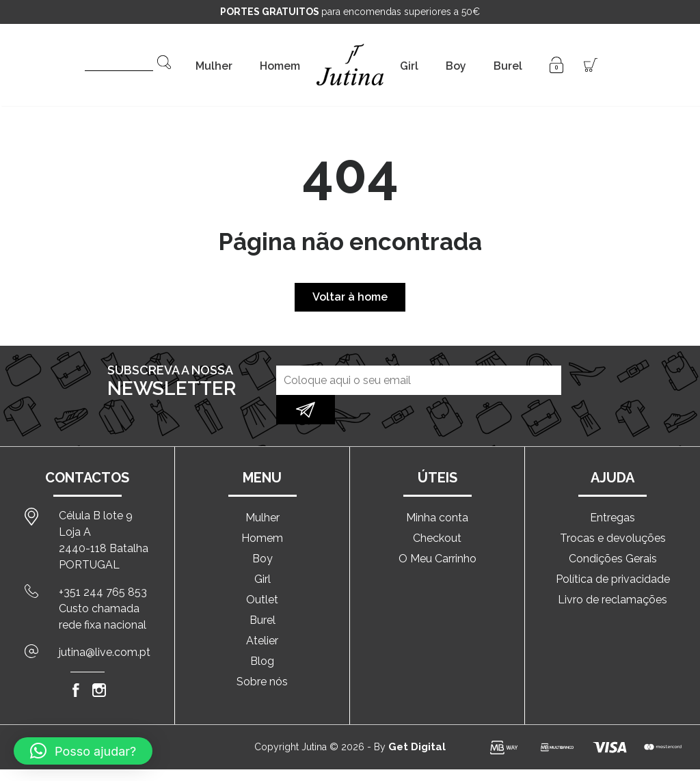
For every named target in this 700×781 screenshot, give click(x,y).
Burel (508, 66)
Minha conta (437, 490)
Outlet (262, 572)
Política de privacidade (613, 551)
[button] (83, 751)
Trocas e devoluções (613, 510)
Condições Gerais (613, 531)
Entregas (612, 490)
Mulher (214, 66)
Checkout (437, 510)
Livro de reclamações (612, 572)
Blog (262, 633)
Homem (280, 66)
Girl (409, 66)
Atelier (262, 613)
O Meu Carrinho (437, 531)
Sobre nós (262, 654)
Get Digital (417, 719)
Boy (456, 66)
